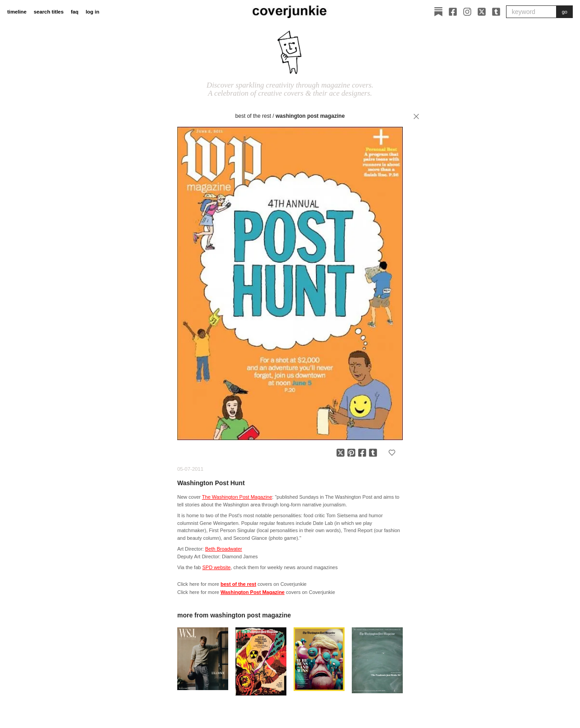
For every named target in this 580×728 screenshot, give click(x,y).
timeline (17, 12)
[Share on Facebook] (362, 453)
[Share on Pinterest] (351, 453)
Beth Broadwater (224, 549)
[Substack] (438, 12)
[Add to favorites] (392, 453)
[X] (482, 12)
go (565, 12)
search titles (49, 12)
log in (92, 12)
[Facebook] (453, 12)
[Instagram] (467, 12)
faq (75, 12)
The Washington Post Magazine (237, 497)
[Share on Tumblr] (373, 453)
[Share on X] (341, 453)
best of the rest (253, 116)
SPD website (216, 567)
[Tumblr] (496, 12)
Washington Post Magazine (310, 116)
